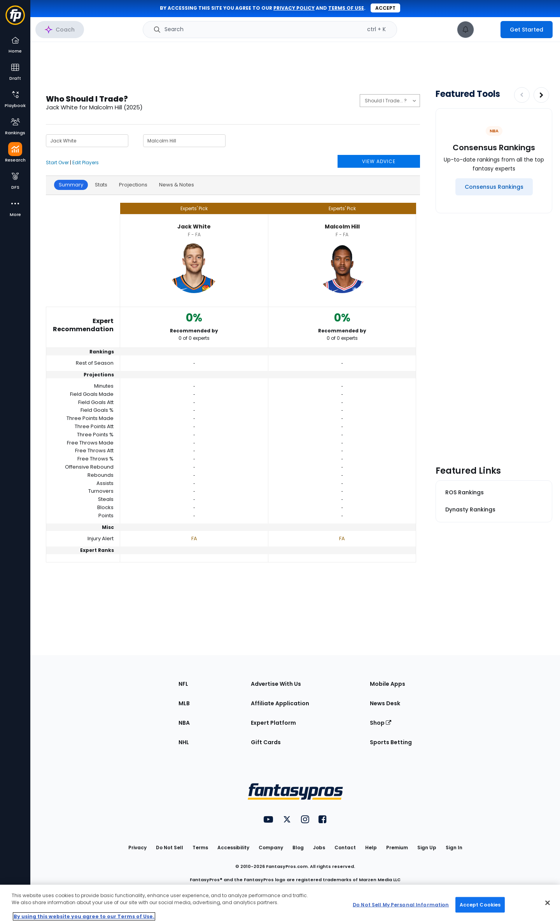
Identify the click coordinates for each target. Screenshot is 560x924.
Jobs (319, 848)
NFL (183, 684)
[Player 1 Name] (87, 141)
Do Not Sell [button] (170, 848)
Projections (133, 185)
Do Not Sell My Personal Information (401, 904)
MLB (184, 703)
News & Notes (177, 185)
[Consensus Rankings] (494, 187)
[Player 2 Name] (184, 141)
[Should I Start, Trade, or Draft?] (390, 101)
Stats (101, 185)
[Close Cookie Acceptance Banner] (548, 903)
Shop (381, 723)
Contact (345, 848)
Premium (397, 848)
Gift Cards (266, 742)
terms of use (346, 8)
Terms (200, 848)
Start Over (57, 162)
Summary (71, 185)
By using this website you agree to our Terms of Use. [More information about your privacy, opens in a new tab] (84, 916)
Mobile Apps (388, 684)
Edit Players (86, 162)
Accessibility (233, 848)
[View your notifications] (465, 30)
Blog (298, 848)
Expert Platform (273, 723)
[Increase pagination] (541, 95)
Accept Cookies (480, 904)
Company (271, 848)
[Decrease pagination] (522, 95)
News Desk (385, 703)
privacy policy (294, 8)
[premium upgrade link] (487, 30)
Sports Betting (391, 742)
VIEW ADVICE (379, 161)
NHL (184, 742)
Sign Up (427, 848)
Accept (385, 8)
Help (371, 848)
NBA (184, 723)
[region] (280, 904)
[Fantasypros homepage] (15, 19)
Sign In (454, 848)
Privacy (137, 848)
